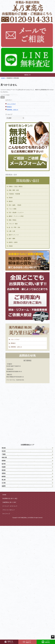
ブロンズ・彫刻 (13, 224)
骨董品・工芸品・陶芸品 (16, 186)
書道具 (11, 201)
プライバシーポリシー (9, 510)
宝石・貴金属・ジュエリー (16, 212)
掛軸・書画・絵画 (14, 190)
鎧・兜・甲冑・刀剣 (14, 227)
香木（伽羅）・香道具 (15, 205)
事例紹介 (9, 107)
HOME (3, 78)
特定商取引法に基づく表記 (10, 498)
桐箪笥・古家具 (13, 242)
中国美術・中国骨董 (14, 194)
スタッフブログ (11, 104)
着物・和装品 (13, 220)
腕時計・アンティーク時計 (16, 216)
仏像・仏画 (12, 231)
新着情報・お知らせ (13, 110)
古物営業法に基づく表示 (9, 502)
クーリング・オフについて (10, 506)
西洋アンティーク (14, 235)
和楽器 (11, 246)
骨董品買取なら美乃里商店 (27, 518)
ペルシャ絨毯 (13, 209)
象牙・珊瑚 (12, 239)
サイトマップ (6, 514)
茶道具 (11, 198)
